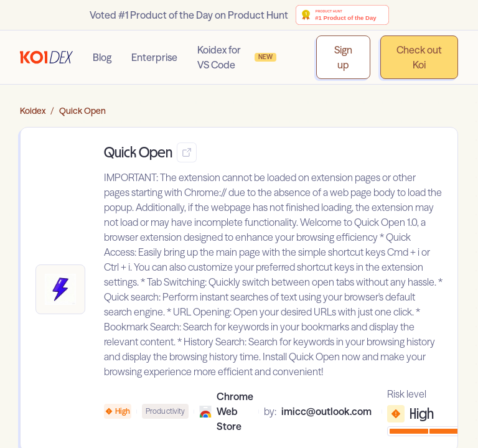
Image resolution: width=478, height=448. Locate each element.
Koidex (33, 111)
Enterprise (154, 57)
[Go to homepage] (46, 57)
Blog (102, 57)
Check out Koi (419, 57)
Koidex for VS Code (237, 57)
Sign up (343, 57)
